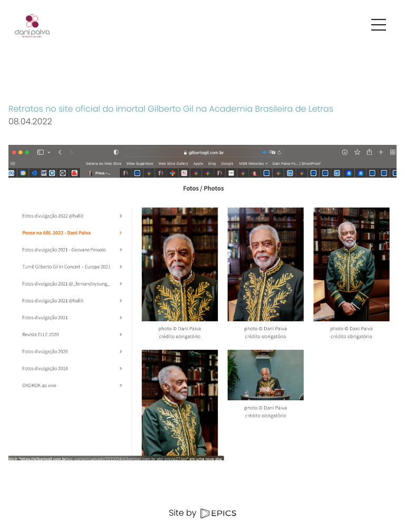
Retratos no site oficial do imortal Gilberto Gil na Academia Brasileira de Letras (171, 109)
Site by (202, 513)
